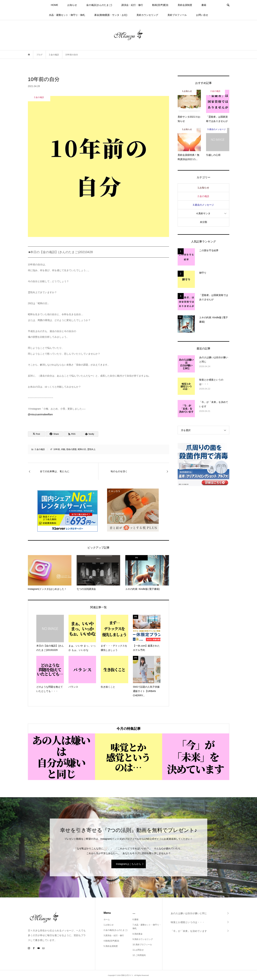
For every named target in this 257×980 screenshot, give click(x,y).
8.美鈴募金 (138, 934)
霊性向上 (91, 449)
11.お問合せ (138, 950)
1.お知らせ (203, 188)
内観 (63, 449)
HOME (55, 5)
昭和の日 (82, 449)
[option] (61, 757)
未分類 (203, 222)
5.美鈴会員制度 (111, 946)
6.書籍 (135, 919)
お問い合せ (202, 15)
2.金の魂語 (40, 449)
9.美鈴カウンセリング (143, 939)
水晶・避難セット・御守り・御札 (67, 15)
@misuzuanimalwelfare (40, 414)
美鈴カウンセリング (147, 15)
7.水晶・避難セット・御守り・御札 (147, 927)
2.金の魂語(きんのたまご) (116, 930)
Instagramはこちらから (128, 864)
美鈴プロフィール (177, 15)
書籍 (204, 5)
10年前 (57, 449)
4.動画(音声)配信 (111, 941)
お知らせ (72, 5)
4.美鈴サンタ (203, 213)
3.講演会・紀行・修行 (114, 935)
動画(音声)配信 (160, 5)
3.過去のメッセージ (203, 205)
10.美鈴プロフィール (142, 945)
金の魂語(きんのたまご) (99, 5)
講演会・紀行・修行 (132, 5)
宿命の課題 (71, 449)
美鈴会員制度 (185, 5)
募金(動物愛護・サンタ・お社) (111, 15)
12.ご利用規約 (139, 955)
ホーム (107, 919)
